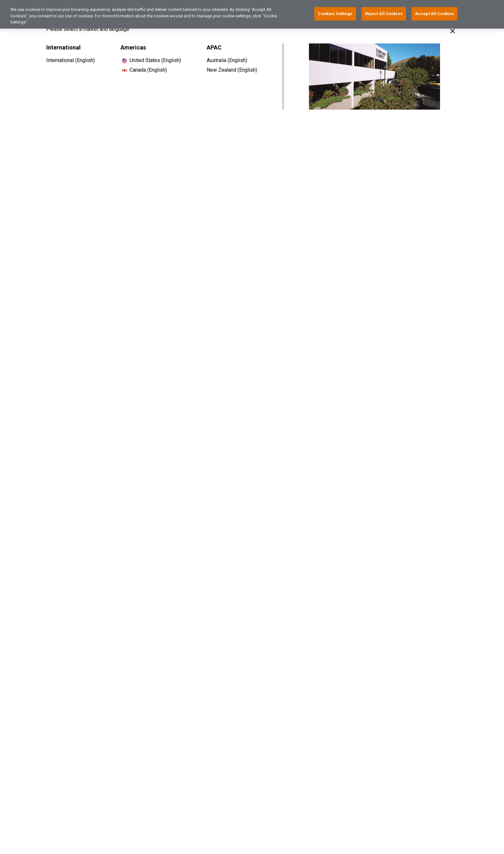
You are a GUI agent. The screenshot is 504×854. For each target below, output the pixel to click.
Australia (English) (227, 60)
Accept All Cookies (434, 12)
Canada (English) (148, 70)
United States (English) (155, 60)
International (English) (71, 60)
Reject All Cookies (384, 12)
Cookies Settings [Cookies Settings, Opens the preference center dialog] (335, 12)
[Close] (453, 31)
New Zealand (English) (232, 70)
